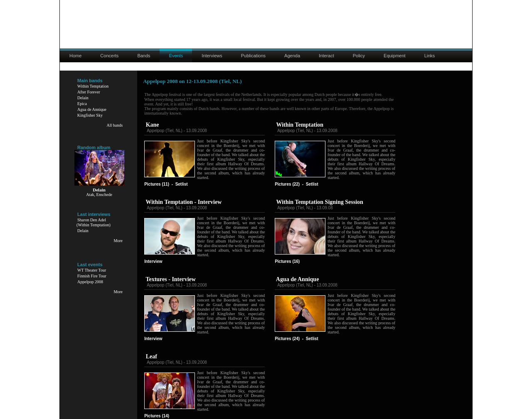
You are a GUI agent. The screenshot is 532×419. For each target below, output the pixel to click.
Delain (83, 98)
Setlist (182, 184)
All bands (115, 125)
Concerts (109, 56)
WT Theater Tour (92, 270)
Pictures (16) (287, 261)
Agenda (292, 56)
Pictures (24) (287, 339)
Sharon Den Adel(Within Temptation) (94, 222)
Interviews (212, 56)
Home (75, 56)
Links (430, 56)
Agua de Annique (92, 109)
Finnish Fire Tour (92, 276)
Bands (144, 56)
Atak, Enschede (99, 195)
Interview (153, 261)
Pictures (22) (287, 184)
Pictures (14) (157, 416)
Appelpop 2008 (90, 282)
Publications (253, 56)
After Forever (89, 92)
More (118, 241)
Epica (82, 104)
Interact (326, 56)
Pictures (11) (157, 184)
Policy (359, 56)
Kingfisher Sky (90, 115)
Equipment (395, 56)
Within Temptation (93, 86)
